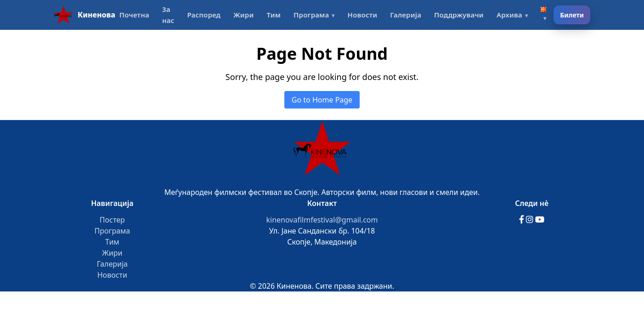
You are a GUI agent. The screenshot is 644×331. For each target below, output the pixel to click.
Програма (311, 15)
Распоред (204, 15)
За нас (168, 15)
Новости (363, 15)
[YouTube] (540, 220)
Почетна (134, 15)
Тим (274, 15)
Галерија (406, 15)
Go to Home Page (322, 100)
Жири (243, 15)
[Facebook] (523, 220)
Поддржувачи (459, 15)
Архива (509, 15)
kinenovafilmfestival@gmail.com (322, 220)
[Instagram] (531, 220)
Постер (112, 220)
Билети (572, 15)
